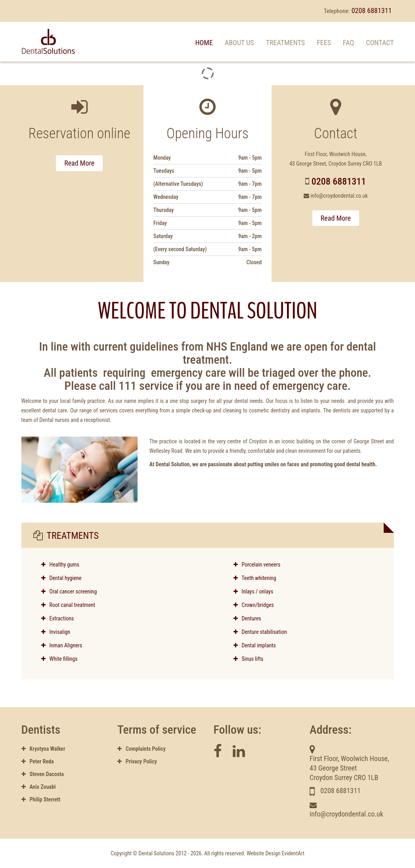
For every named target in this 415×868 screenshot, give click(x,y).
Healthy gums (65, 565)
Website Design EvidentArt (275, 853)
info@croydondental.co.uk (339, 196)
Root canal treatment (73, 605)
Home (204, 43)
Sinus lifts (249, 659)
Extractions (58, 618)
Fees (324, 43)
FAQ (348, 43)
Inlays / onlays (253, 591)
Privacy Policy (137, 761)
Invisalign (56, 632)
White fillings (59, 659)
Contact (380, 43)
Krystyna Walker (43, 749)
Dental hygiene (66, 578)
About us (239, 43)
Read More (79, 163)
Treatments (286, 43)
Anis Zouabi (39, 787)
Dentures (247, 618)
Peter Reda (38, 761)
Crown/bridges (254, 605)
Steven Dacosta (43, 774)
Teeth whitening (255, 578)
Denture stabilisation (260, 632)
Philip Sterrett (41, 799)
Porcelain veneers (257, 565)
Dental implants (255, 645)
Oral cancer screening (73, 591)
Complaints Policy (142, 749)
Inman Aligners (62, 645)
